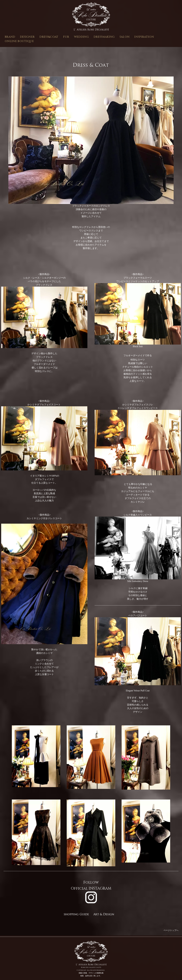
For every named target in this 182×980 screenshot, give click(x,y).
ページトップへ (171, 930)
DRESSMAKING (104, 37)
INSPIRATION (144, 37)
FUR (66, 37)
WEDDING (81, 37)
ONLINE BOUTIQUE (19, 41)
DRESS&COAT (49, 37)
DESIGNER (27, 37)
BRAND (10, 37)
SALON (125, 37)
